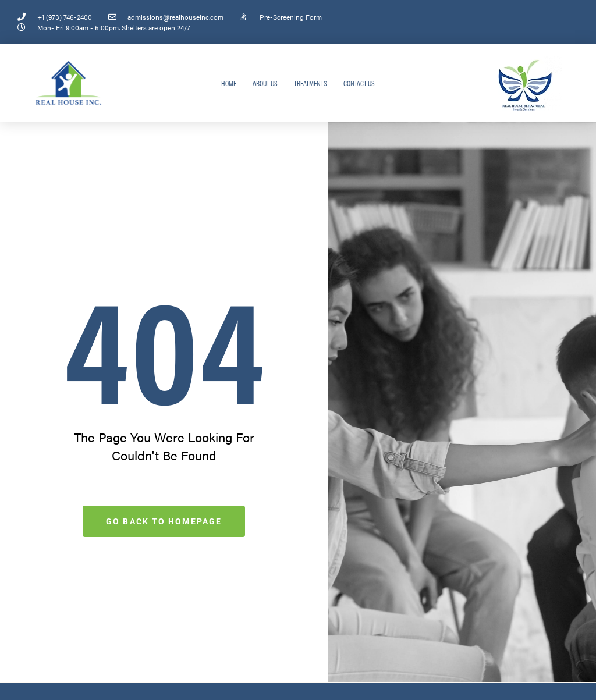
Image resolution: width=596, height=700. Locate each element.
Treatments (311, 83)
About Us (265, 83)
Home (229, 83)
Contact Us (359, 83)
